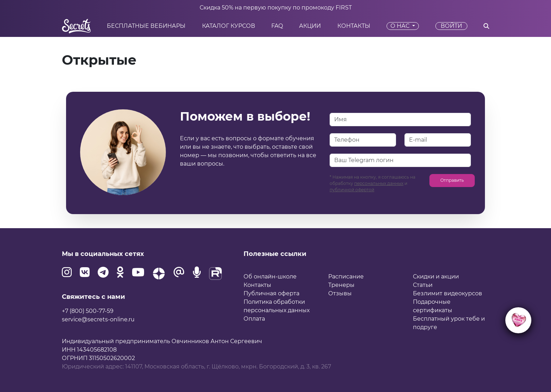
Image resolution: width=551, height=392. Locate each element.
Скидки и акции (436, 277)
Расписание (346, 277)
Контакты (354, 26)
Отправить (452, 180)
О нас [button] (401, 26)
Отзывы (340, 293)
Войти (451, 26)
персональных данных (379, 183)
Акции (310, 26)
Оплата (254, 319)
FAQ (277, 26)
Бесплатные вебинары (146, 26)
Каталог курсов (229, 26)
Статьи (423, 285)
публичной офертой (352, 190)
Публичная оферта (271, 293)
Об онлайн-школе (270, 277)
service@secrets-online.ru (98, 319)
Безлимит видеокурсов (448, 293)
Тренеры (341, 285)
